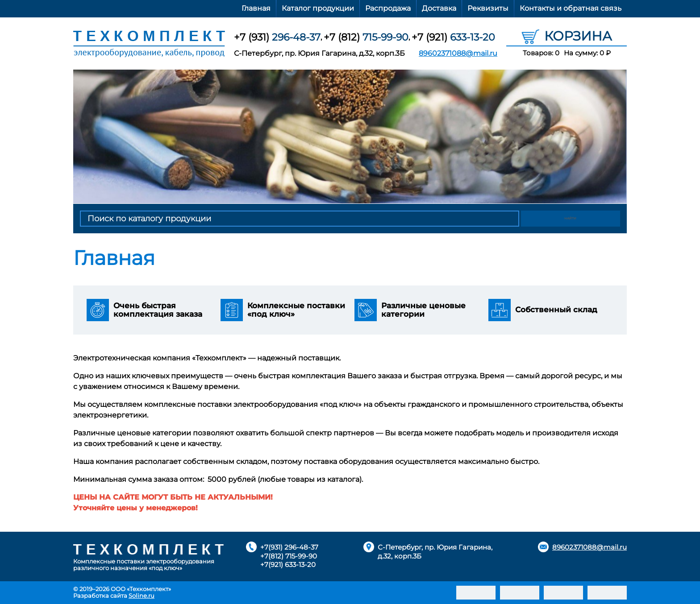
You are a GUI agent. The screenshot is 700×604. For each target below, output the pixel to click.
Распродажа (388, 8)
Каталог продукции (318, 8)
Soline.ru (142, 596)
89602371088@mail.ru (458, 53)
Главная (256, 8)
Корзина (567, 36)
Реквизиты (488, 8)
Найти (571, 219)
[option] (350, 137)
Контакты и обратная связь (571, 8)
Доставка (439, 8)
